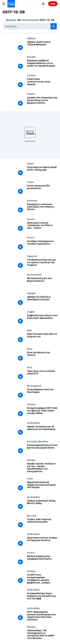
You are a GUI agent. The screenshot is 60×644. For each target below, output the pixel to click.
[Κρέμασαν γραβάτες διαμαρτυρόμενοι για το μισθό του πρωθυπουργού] (42, 65)
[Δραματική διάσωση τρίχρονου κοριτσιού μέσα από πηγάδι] (42, 486)
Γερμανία (32, 256)
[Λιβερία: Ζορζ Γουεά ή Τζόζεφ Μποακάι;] (42, 46)
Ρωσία (31, 219)
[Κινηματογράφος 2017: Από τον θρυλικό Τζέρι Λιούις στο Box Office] (42, 412)
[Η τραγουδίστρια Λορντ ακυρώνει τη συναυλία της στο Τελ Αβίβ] (42, 598)
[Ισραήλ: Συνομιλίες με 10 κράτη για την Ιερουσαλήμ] (42, 431)
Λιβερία (31, 38)
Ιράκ (29, 330)
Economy (32, 200)
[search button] (54, 26)
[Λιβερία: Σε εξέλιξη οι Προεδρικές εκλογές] (42, 301)
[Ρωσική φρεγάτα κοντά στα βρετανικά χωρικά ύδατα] (42, 449)
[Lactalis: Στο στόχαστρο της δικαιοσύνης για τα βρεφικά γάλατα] (42, 102)
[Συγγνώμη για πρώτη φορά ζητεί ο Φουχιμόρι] (42, 171)
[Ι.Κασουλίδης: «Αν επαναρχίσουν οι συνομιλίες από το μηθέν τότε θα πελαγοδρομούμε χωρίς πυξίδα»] (42, 635)
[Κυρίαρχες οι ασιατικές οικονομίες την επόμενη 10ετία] (42, 209)
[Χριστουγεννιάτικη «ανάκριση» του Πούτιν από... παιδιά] (42, 227)
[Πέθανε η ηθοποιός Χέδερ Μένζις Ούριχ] (42, 505)
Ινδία (30, 478)
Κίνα (30, 349)
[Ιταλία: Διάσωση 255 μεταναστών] (42, 190)
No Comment (34, 275)
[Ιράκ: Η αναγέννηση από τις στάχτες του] (42, 338)
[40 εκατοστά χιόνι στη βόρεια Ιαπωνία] (42, 283)
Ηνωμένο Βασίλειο (38, 441)
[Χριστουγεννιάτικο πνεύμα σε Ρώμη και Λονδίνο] (42, 542)
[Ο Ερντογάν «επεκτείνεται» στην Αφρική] (42, 83)
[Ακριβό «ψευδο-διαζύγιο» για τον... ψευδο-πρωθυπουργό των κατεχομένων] (42, 468)
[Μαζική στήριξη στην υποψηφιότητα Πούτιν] (42, 561)
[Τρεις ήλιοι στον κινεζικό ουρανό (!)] (42, 375)
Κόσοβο (31, 57)
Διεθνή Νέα (33, 423)
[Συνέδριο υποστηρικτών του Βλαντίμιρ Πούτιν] (42, 245)
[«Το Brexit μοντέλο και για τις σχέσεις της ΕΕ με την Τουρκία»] (42, 264)
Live (53, 4)
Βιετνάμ (32, 516)
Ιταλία (31, 182)
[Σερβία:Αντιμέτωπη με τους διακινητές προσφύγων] (42, 320)
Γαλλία (31, 94)
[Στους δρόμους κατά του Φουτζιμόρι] (42, 394)
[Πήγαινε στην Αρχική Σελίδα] (11, 4)
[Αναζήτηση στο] (30, 26)
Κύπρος (31, 460)
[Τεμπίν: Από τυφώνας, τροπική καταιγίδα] (42, 524)
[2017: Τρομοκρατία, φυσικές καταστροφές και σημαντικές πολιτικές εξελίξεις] (42, 616)
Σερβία (31, 312)
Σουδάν (31, 75)
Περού (30, 163)
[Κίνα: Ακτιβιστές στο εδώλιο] (42, 357)
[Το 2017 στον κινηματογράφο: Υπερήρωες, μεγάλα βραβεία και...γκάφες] (42, 579)
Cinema (31, 404)
